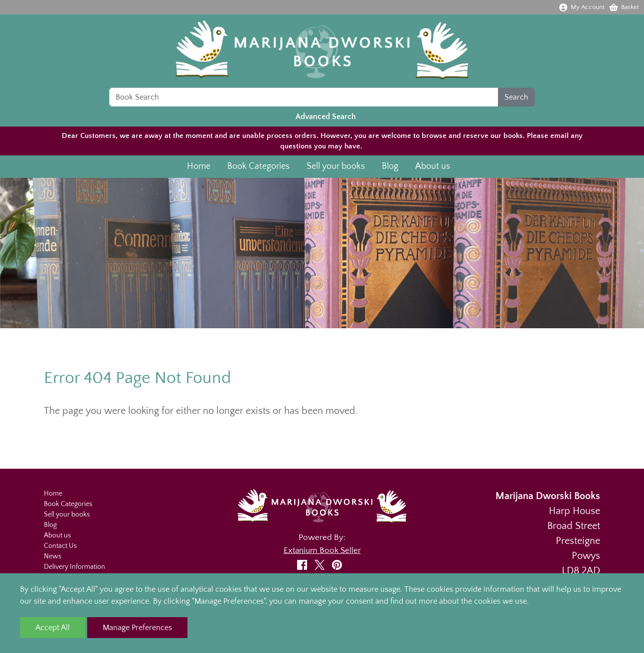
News (53, 556)
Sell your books (336, 168)
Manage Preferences (137, 628)
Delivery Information (75, 567)
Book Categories (258, 168)
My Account (581, 7)
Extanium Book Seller (322, 550)
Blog (390, 168)
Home (199, 168)
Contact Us (60, 546)
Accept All (53, 628)
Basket (624, 7)
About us (433, 168)
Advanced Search (326, 118)
